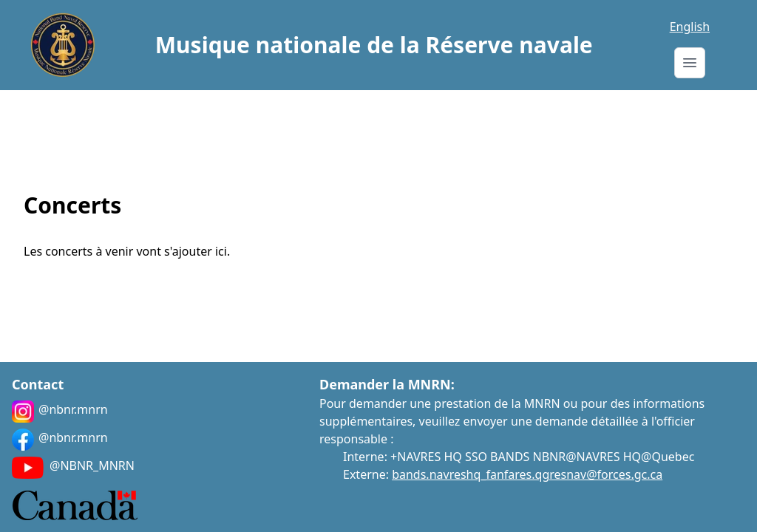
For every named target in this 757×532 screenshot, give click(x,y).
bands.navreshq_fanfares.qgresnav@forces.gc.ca (527, 474)
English (690, 27)
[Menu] (690, 63)
